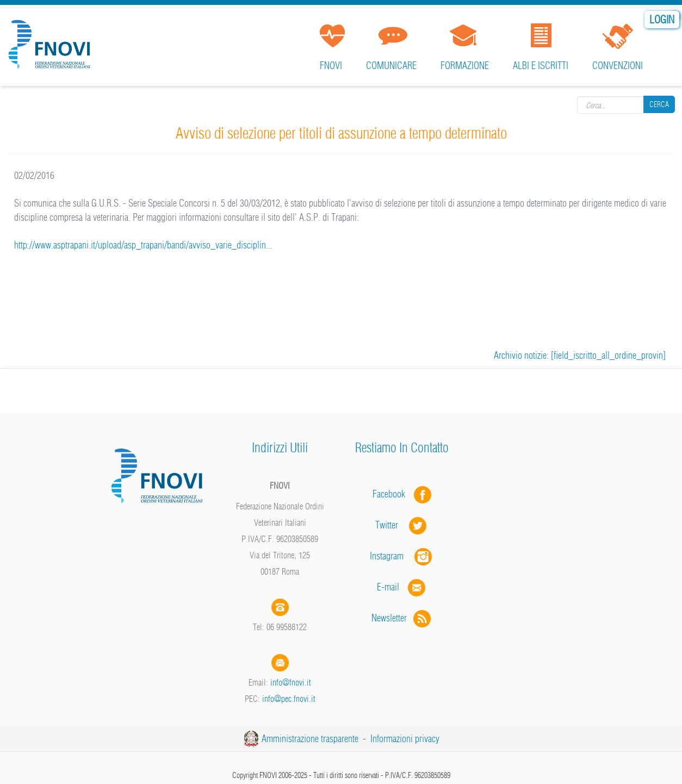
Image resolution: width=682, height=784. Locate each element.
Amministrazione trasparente (310, 739)
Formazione (465, 66)
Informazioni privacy (405, 739)
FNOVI (331, 66)
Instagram (402, 556)
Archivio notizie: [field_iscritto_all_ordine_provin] (580, 355)
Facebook (392, 494)
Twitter (402, 525)
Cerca (659, 104)
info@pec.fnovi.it (289, 699)
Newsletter (402, 618)
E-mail (388, 587)
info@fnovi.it (291, 682)
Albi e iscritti (541, 66)
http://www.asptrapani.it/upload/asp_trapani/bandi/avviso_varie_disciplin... (143, 245)
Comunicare (391, 66)
